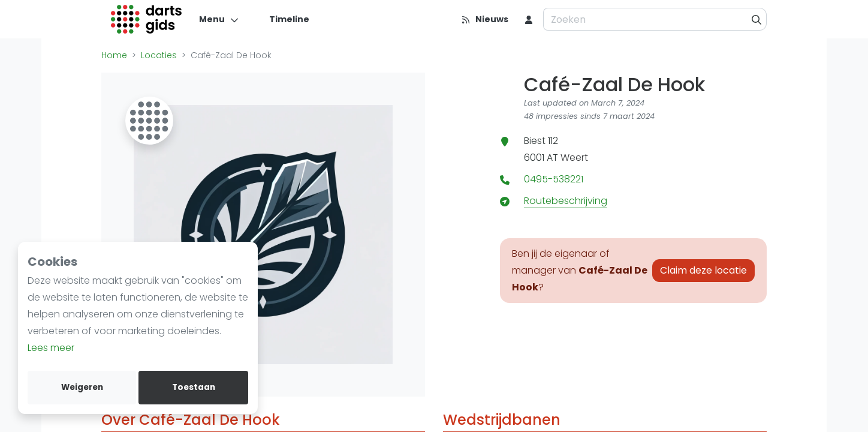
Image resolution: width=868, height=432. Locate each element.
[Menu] (219, 19)
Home (114, 55)
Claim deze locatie (703, 270)
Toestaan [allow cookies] (194, 387)
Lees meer (51, 348)
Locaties (159, 55)
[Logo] (147, 19)
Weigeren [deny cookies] (82, 387)
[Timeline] (282, 19)
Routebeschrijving (566, 201)
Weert (574, 157)
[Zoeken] (757, 19)
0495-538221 (554, 179)
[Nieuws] (485, 19)
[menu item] (529, 19)
